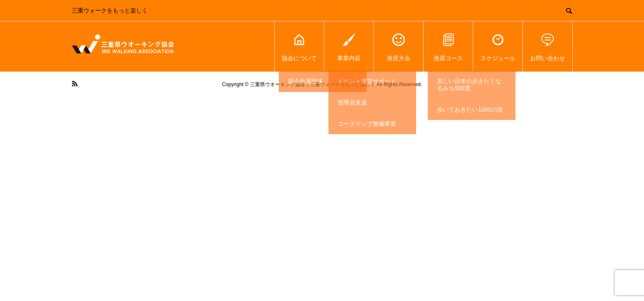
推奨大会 (399, 47)
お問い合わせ (548, 47)
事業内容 (349, 47)
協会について (299, 47)
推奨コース (448, 47)
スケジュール (498, 47)
